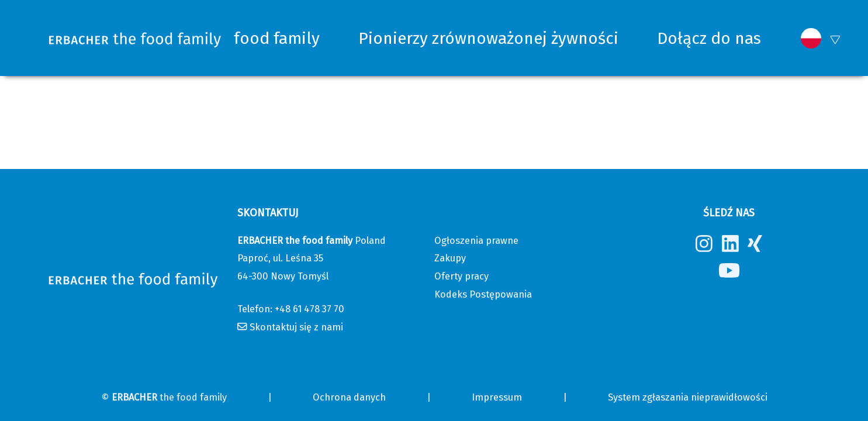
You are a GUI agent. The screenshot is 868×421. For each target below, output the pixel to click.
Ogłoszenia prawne (476, 241)
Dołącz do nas (709, 38)
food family (277, 38)
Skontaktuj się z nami (296, 327)
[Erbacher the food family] (135, 38)
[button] (811, 38)
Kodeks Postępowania (483, 294)
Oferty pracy (461, 276)
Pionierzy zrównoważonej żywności (488, 38)
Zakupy (450, 258)
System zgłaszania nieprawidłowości (688, 397)
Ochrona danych (349, 397)
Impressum (497, 397)
